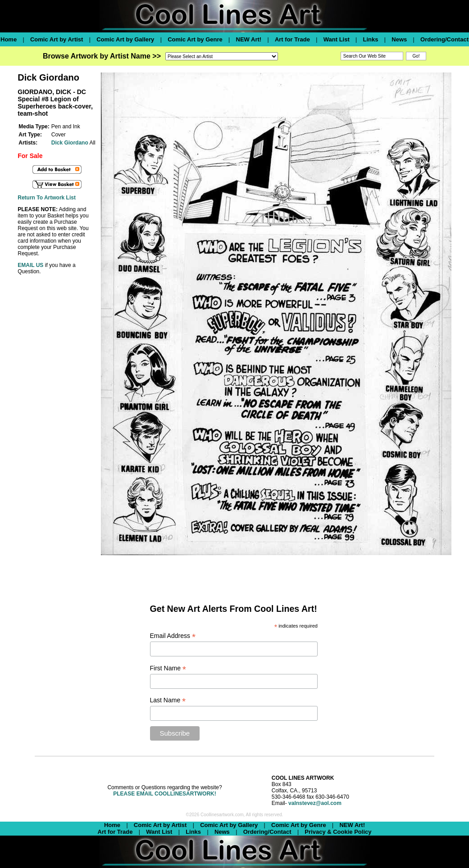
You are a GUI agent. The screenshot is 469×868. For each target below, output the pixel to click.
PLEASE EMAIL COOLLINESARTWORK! (164, 794)
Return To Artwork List (47, 198)
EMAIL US (30, 265)
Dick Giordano (70, 143)
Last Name (168, 700)
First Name (168, 668)
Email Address (173, 636)
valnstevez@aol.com (315, 803)
